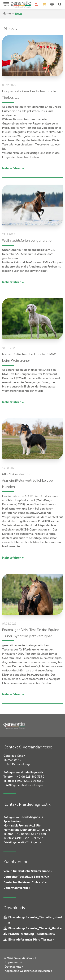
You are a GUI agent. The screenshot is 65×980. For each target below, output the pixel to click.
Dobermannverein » (17, 888)
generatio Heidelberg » (28, 785)
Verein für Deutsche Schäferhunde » (28, 871)
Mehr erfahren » (13, 168)
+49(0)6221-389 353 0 (30, 777)
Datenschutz (14, 967)
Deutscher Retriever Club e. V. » (25, 882)
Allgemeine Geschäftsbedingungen (29, 971)
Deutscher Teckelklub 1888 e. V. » (26, 877)
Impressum (13, 962)
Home (7, 14)
